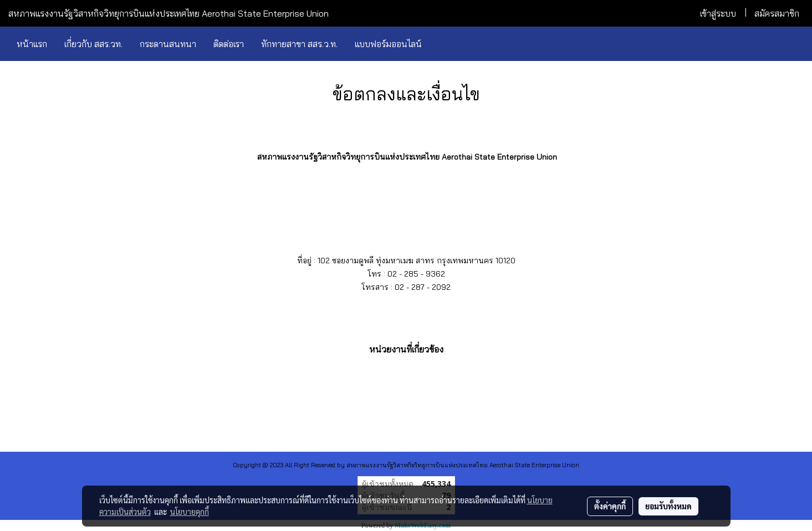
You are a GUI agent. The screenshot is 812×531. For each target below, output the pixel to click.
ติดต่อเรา (229, 44)
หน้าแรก (32, 44)
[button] (440, 44)
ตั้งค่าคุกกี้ (610, 506)
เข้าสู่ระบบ (718, 13)
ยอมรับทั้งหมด (668, 506)
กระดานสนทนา (168, 44)
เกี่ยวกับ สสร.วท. (93, 44)
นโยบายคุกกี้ (190, 512)
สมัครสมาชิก (777, 13)
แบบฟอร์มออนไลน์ (388, 44)
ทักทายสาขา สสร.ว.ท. (299, 44)
